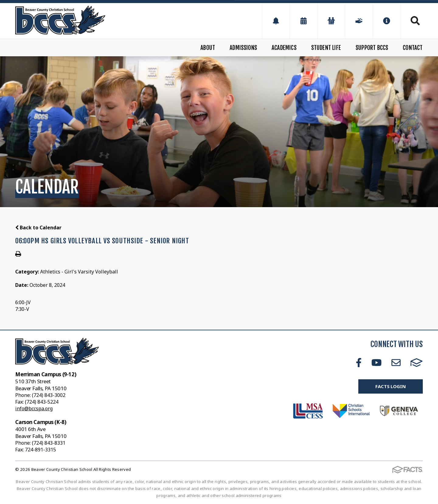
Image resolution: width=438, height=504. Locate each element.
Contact (413, 48)
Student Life (326, 48)
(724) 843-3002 (49, 395)
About (208, 48)
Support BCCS (372, 48)
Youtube (377, 363)
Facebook (359, 363)
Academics (284, 48)
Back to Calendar (38, 228)
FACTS (417, 363)
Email (396, 363)
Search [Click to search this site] (415, 21)
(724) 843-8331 (49, 443)
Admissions (243, 48)
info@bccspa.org (34, 408)
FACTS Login (390, 386)
